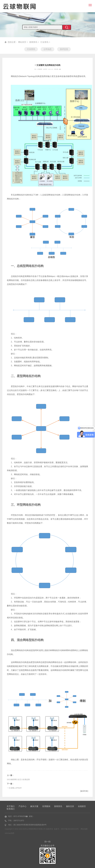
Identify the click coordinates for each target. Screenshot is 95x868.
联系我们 (11, 809)
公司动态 (47, 49)
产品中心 (23, 806)
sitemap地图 (9, 833)
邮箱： (32, 816)
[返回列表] (84, 791)
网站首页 (22, 42)
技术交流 (64, 49)
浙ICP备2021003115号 (70, 829)
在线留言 (82, 806)
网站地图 (84, 829)
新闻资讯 (33, 42)
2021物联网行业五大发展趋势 (18, 779)
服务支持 (70, 806)
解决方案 (34, 806)
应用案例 (46, 806)
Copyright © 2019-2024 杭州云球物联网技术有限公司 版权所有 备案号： (33, 829)
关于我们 (11, 806)
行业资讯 (44, 42)
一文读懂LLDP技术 (14, 788)
